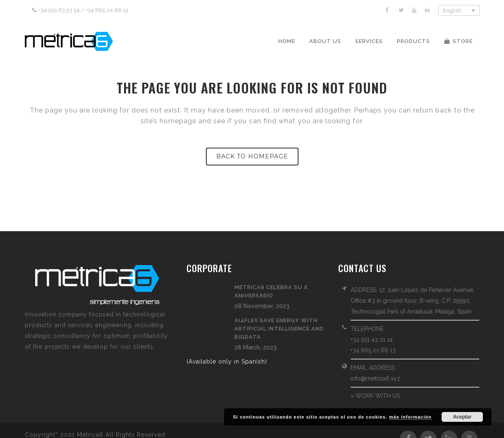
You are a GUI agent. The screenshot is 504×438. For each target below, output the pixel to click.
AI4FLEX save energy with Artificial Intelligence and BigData (279, 329)
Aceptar (462, 417)
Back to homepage (252, 156)
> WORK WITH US (375, 396)
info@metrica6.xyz (375, 378)
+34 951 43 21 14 (372, 340)
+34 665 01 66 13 (373, 350)
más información (410, 417)
